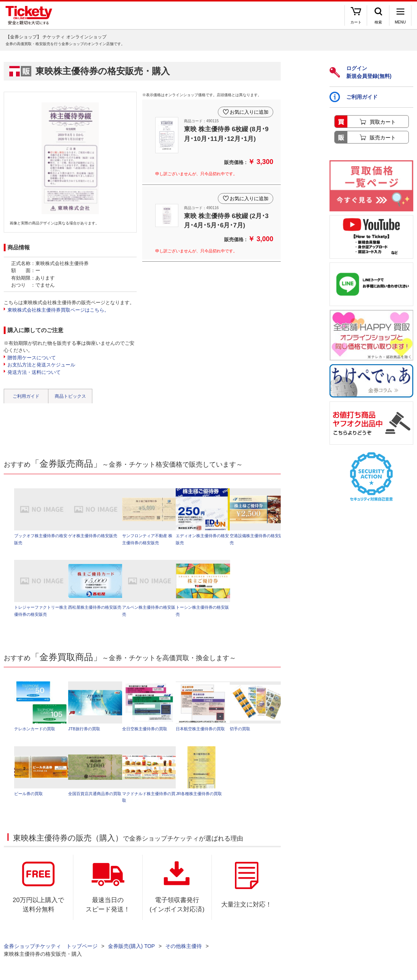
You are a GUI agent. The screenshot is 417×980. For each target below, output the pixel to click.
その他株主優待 (184, 946)
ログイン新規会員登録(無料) (360, 72)
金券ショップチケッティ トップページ (51, 946)
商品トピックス (70, 396)
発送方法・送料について (34, 372)
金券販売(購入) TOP (131, 946)
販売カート (383, 138)
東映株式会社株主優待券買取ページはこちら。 (58, 310)
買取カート (383, 122)
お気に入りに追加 (249, 111)
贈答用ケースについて (32, 358)
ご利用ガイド (26, 396)
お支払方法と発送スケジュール (41, 365)
